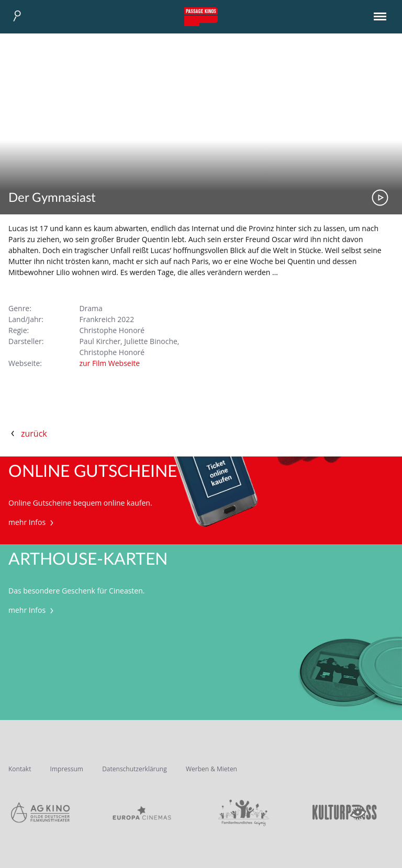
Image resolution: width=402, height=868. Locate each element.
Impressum (67, 769)
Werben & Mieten (211, 769)
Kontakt (20, 769)
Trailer (380, 198)
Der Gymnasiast (52, 198)
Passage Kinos (201, 17)
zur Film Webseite (109, 363)
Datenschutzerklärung (135, 769)
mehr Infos (32, 522)
